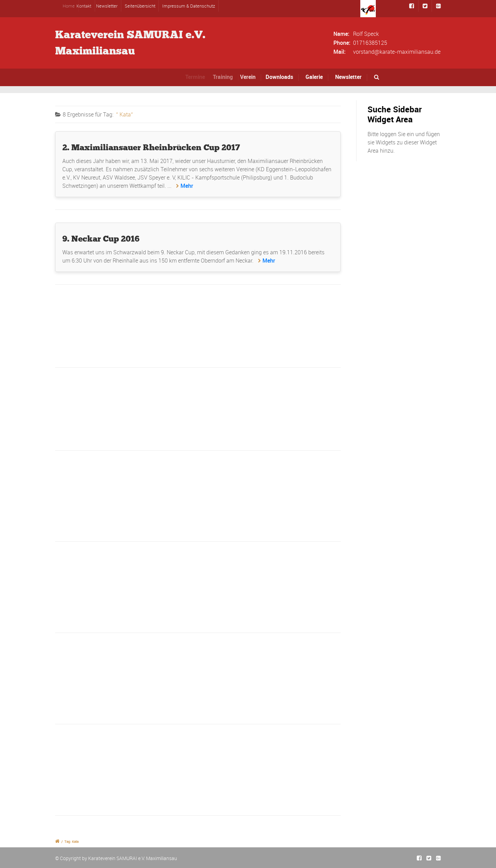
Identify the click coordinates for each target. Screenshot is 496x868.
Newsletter (109, 6)
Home (73, 6)
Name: (341, 34)
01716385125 (370, 43)
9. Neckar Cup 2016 (101, 239)
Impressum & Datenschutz (189, 6)
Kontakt (88, 6)
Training (227, 77)
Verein (252, 77)
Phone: (342, 43)
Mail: (339, 52)
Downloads (281, 77)
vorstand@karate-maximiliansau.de (397, 52)
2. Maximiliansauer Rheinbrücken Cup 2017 (151, 147)
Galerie (314, 77)
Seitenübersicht (140, 6)
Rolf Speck (366, 34)
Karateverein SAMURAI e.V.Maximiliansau (130, 43)
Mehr (187, 186)
